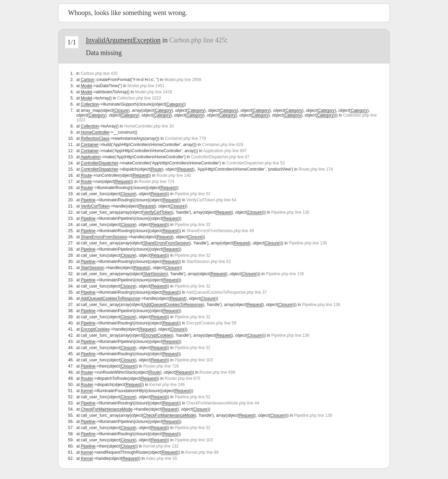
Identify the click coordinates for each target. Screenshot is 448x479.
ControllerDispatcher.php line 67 (220, 157)
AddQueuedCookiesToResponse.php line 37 (226, 292)
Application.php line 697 (225, 151)
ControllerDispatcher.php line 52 (256, 163)
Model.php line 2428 (154, 92)
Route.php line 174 (316, 169)
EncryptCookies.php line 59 (211, 323)
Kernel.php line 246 (167, 385)
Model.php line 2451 (146, 86)
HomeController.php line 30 (149, 126)
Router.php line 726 (161, 366)
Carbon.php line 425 (197, 40)
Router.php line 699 (218, 372)
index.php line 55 (162, 458)
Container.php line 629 (223, 145)
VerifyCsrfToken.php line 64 (211, 200)
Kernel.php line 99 (202, 452)
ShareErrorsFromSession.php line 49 (220, 231)
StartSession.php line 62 (209, 262)
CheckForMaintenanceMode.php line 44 (223, 403)
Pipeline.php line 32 (193, 225)
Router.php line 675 (183, 378)
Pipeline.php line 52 (193, 194)
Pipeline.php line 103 (194, 360)
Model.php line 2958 (183, 80)
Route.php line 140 (174, 175)
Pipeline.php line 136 (290, 212)
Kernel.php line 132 (161, 446)
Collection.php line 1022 (139, 98)
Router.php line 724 (156, 182)
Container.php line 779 (185, 138)
